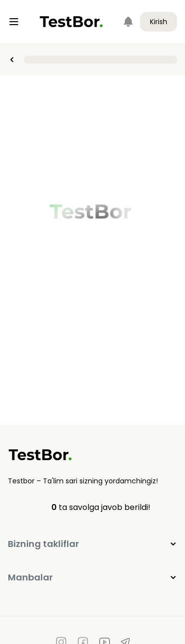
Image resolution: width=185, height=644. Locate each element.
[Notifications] (128, 22)
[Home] (71, 22)
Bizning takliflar (92, 544)
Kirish (159, 22)
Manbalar (92, 577)
